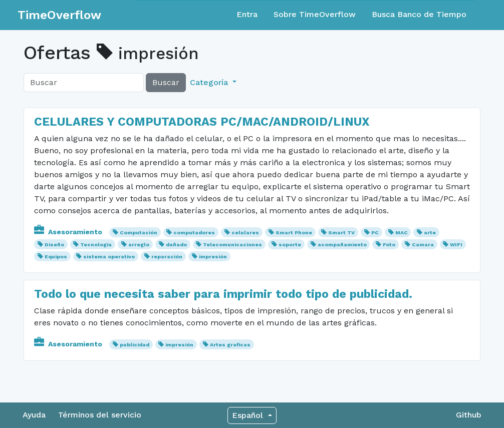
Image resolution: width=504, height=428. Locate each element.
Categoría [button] (210, 82)
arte (430, 233)
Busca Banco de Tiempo (419, 14)
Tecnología (96, 245)
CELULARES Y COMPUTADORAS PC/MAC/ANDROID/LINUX (202, 122)
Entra (247, 14)
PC (375, 233)
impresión (213, 257)
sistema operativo (109, 257)
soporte (290, 245)
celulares (245, 233)
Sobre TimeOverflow (315, 14)
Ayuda (34, 415)
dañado (176, 245)
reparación (167, 257)
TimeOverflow (59, 15)
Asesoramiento (69, 232)
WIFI (456, 245)
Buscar (166, 82)
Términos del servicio (100, 415)
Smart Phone (294, 233)
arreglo (139, 245)
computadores (194, 233)
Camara (423, 245)
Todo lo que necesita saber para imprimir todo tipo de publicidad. (223, 294)
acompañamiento (342, 245)
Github (469, 415)
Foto (389, 245)
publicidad (135, 345)
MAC (402, 233)
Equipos (56, 257)
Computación (139, 233)
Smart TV (341, 233)
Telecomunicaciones (232, 245)
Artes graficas (230, 345)
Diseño (54, 245)
